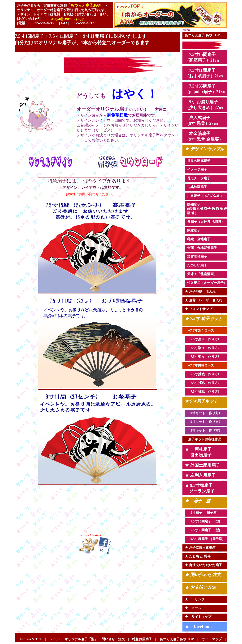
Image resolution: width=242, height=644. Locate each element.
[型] (217, 521)
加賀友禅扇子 (197, 257)
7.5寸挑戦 (198, 374)
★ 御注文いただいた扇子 (203, 565)
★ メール (193, 608)
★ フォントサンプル (200, 309)
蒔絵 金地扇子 (199, 239)
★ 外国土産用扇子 (202, 465)
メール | (57, 639)
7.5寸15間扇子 (201, 521)
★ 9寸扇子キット (201, 401)
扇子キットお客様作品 (203, 439)
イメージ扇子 (197, 170)
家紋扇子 (194, 230)
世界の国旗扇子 (199, 161)
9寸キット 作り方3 (204, 431)
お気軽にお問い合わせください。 (84, 194)
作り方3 (212, 357)
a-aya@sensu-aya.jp (67, 19)
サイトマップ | (212, 639)
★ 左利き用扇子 (200, 475)
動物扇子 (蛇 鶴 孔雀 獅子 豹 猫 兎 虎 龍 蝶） (207, 209)
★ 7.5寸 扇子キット (203, 319)
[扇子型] (217, 539)
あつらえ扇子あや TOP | (179, 639)
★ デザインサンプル (205, 149)
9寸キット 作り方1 (204, 413)
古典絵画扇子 (197, 187)
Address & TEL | (33, 639)
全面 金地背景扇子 (202, 248)
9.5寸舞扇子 (199, 539)
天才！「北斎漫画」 (202, 274)
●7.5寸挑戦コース (199, 365)
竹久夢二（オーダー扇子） (207, 283)
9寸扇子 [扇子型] (202, 513)
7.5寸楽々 (198, 348)
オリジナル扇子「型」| (83, 639)
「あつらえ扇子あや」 (86, 5)
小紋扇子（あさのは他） (205, 196)
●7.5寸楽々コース (199, 330)
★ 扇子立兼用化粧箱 (200, 548)
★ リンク (195, 599)
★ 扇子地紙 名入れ (200, 292)
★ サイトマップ (198, 617)
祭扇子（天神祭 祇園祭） (206, 222)
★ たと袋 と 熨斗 (198, 556)
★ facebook (198, 627)
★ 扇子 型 (198, 501)
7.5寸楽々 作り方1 (203, 339)
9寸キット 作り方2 (204, 422)
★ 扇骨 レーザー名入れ (203, 300)
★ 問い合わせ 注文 (203, 575)
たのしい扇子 (197, 265)
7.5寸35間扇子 (201, 530)
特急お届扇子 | (142, 639)
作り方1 (212, 374)
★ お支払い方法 (200, 587)
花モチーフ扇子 (199, 178)
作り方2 (212, 348)
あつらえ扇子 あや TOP (202, 35)
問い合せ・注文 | (115, 639)
